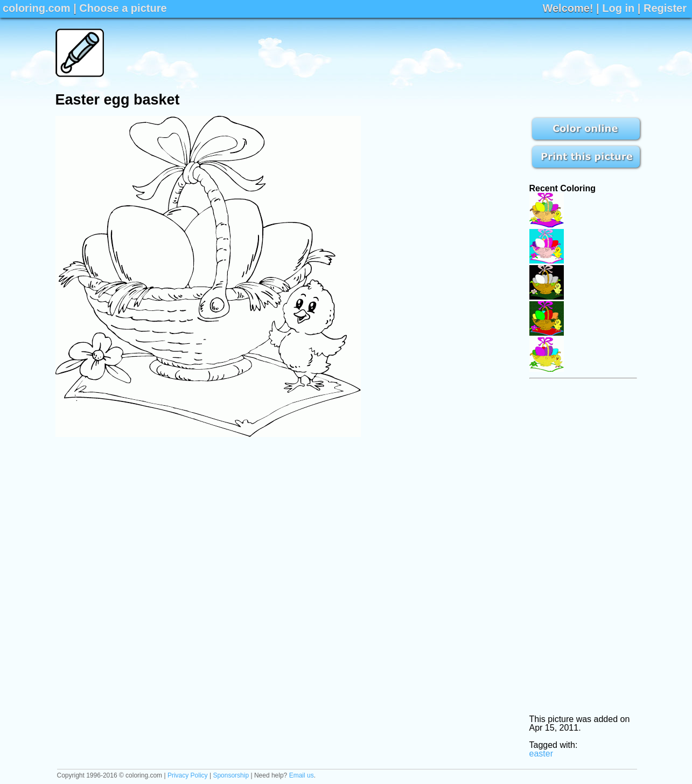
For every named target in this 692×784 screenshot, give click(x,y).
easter (541, 754)
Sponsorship (231, 775)
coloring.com (37, 8)
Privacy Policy (188, 775)
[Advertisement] (441, 53)
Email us (302, 775)
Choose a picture (123, 8)
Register (665, 8)
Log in (618, 8)
